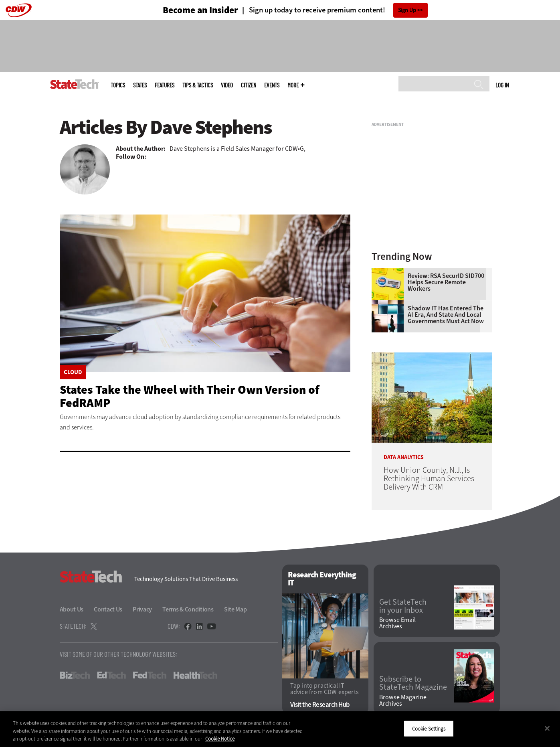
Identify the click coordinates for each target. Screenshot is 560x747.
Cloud (73, 372)
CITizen (249, 85)
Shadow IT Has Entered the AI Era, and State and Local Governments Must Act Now (446, 315)
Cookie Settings (429, 728)
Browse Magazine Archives (403, 700)
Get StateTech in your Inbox (403, 606)
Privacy (142, 609)
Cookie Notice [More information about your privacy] (220, 739)
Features (165, 85)
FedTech (150, 675)
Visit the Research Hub (320, 705)
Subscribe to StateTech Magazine (413, 683)
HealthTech (195, 675)
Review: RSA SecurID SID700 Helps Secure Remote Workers (446, 282)
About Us (72, 609)
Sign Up (407, 10)
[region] (280, 729)
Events (272, 85)
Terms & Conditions (188, 609)
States (140, 85)
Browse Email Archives (397, 623)
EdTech (111, 675)
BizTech (75, 675)
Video (227, 85)
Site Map (236, 609)
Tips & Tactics (198, 85)
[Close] (547, 728)
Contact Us (108, 609)
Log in (502, 85)
